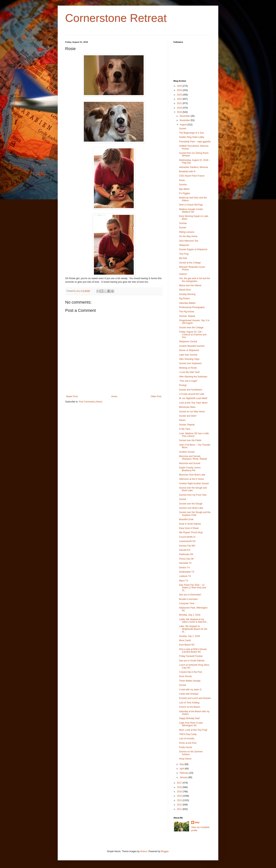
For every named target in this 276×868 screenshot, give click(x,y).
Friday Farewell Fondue (191, 656)
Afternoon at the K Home (191, 479)
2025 (180, 86)
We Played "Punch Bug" (191, 532)
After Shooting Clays (189, 359)
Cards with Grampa (189, 694)
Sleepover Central (188, 342)
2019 (180, 108)
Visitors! (183, 274)
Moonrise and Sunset (190, 463)
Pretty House (186, 747)
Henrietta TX (185, 563)
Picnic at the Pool (188, 743)
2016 (180, 787)
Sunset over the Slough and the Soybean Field (195, 514)
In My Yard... (185, 429)
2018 (180, 112)
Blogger (165, 851)
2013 (180, 800)
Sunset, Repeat (187, 425)
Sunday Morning (187, 294)
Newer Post (72, 396)
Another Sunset (187, 452)
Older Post (156, 396)
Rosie (182, 180)
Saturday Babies (187, 303)
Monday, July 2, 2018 (190, 615)
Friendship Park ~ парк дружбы (195, 142)
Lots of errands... (187, 739)
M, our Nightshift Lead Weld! (193, 398)
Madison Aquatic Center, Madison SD (191, 211)
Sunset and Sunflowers (191, 390)
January (184, 777)
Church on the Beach (190, 707)
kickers (144, 851)
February (184, 773)
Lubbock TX (185, 576)
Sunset (183, 129)
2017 (180, 783)
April (182, 769)
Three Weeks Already (190, 681)
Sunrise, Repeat (187, 316)
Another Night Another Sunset (194, 484)
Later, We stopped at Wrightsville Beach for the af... (193, 629)
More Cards (185, 640)
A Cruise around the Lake (192, 394)
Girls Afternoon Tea (189, 241)
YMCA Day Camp (188, 734)
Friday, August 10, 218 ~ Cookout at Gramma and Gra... (193, 335)
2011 (180, 809)
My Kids (183, 258)
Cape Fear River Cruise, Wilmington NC (191, 724)
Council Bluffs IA (187, 537)
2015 (180, 792)
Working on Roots (188, 368)
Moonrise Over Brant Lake (192, 475)
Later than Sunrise (188, 355)
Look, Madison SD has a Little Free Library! (194, 435)
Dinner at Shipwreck (189, 350)
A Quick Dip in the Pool (191, 672)
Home (114, 396)
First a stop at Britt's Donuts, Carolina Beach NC (193, 651)
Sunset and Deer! (188, 416)
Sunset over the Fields (190, 440)
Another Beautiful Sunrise (192, 346)
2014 (180, 796)
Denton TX (184, 568)
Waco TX (184, 581)
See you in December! (190, 595)
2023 (180, 95)
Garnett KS (185, 550)
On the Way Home (188, 236)
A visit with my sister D (190, 690)
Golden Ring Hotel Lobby (192, 137)
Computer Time (187, 603)
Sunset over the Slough (191, 504)
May (182, 764)
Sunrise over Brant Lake (191, 508)
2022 (180, 99)
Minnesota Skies (187, 407)
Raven (182, 420)
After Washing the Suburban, (193, 377)
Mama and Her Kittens (190, 285)
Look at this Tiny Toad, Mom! (193, 403)
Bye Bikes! (184, 189)
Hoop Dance (185, 759)
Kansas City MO (187, 546)
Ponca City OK (186, 559)
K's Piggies (185, 193)
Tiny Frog (184, 254)
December (185, 116)
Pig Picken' (185, 299)
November (185, 120)
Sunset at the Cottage (190, 263)
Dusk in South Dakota (190, 524)
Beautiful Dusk (186, 519)
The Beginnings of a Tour (192, 133)
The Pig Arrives (187, 312)
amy (197, 822)
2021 (180, 103)
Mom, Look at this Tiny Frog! (193, 730)
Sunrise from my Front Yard (193, 495)
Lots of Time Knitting (189, 703)
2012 (180, 805)
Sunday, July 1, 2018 (189, 636)
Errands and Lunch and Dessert (195, 698)
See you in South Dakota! (192, 661)
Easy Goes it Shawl (189, 528)
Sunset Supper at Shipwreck (193, 249)
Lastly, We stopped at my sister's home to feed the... (194, 621)
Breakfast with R (187, 172)
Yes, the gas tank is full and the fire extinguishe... (195, 280)
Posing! (183, 385)
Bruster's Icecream (188, 599)
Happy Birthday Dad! (189, 718)
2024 (180, 90)
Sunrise (183, 185)
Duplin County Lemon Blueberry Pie (190, 469)
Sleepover (184, 245)
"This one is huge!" (188, 381)
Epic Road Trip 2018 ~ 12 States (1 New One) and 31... (193, 588)
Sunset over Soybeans (190, 363)
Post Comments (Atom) (90, 402)
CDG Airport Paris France (192, 176)
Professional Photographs (192, 307)
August (183, 125)
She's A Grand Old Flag (191, 205)
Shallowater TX (187, 572)
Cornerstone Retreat (116, 18)
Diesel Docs (185, 290)
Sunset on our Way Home (192, 412)
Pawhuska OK (186, 554)
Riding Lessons (187, 232)
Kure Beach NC (187, 645)
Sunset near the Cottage (191, 328)
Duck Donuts (186, 676)
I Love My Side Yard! (189, 372)
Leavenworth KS (187, 541)
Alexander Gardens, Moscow (193, 167)
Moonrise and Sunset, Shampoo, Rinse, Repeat (193, 458)
